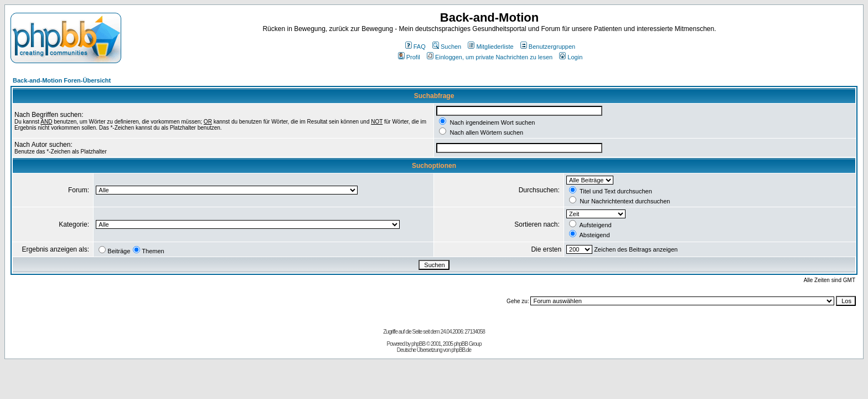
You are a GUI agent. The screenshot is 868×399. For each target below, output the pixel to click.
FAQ (415, 47)
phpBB (418, 344)
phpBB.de (461, 350)
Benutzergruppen (548, 47)
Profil (409, 57)
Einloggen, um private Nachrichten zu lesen (490, 57)
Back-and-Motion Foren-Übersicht (62, 80)
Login (571, 57)
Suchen (447, 47)
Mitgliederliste (490, 47)
